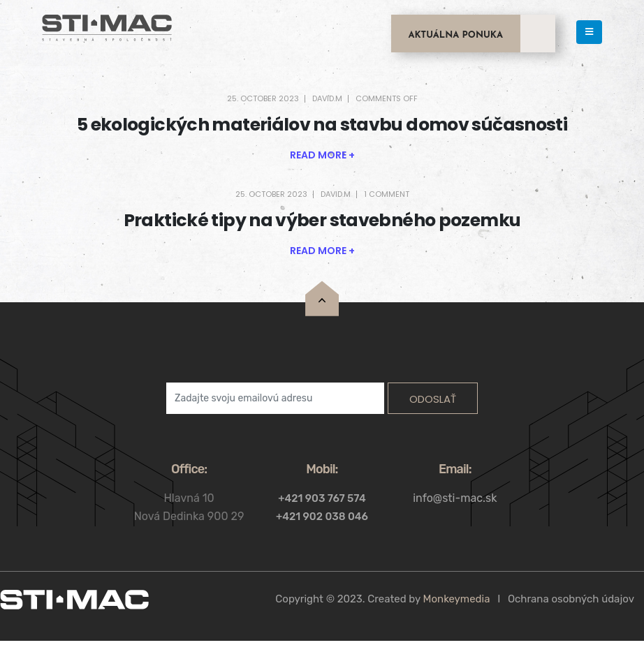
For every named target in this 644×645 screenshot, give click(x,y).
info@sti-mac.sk (455, 498)
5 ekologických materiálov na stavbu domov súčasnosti (322, 125)
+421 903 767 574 (322, 498)
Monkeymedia (457, 599)
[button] (322, 155)
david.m (327, 98)
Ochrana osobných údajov (571, 599)
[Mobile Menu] (589, 32)
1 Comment (387, 194)
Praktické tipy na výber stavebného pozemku (322, 220)
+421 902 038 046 (322, 517)
